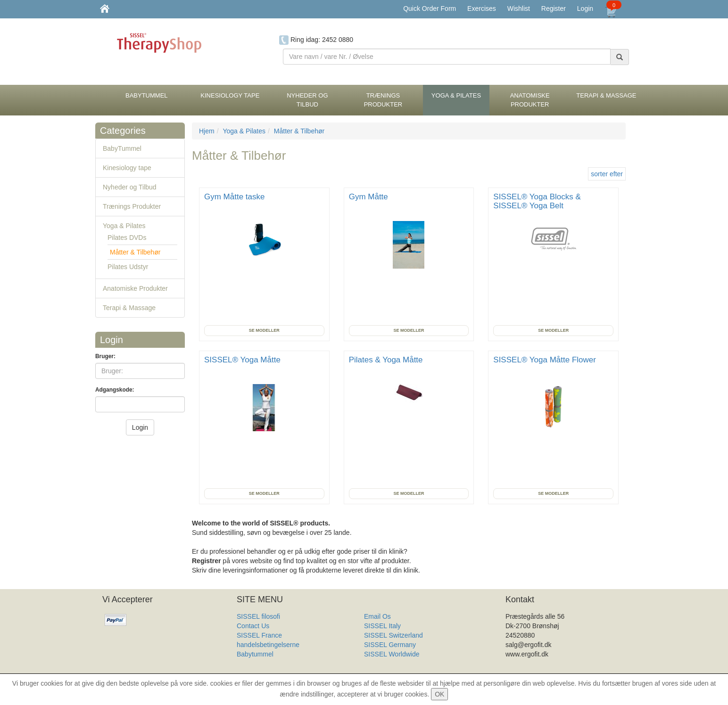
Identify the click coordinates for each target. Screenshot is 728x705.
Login (585, 8)
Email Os (377, 616)
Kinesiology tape (127, 168)
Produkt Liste (383, 664)
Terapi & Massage (129, 308)
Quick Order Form (430, 8)
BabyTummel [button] (147, 95)
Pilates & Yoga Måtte (387, 360)
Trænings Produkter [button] (383, 100)
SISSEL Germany (390, 645)
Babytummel (255, 654)
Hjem (207, 131)
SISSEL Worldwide (392, 654)
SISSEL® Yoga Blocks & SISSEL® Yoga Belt (537, 201)
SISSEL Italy (382, 626)
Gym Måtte (370, 197)
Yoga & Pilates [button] (456, 95)
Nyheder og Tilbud (130, 187)
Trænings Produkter (132, 206)
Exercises (482, 8)
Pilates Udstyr (128, 267)
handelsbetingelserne (268, 645)
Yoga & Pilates (124, 226)
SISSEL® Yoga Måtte (244, 360)
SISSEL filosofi (258, 616)
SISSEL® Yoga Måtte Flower (546, 360)
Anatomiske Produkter (135, 288)
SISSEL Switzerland (393, 635)
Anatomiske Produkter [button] (530, 100)
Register (554, 8)
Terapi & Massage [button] (606, 95)
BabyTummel (122, 148)
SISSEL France (259, 635)
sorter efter (607, 174)
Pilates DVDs (127, 238)
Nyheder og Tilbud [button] (307, 100)
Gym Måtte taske (236, 197)
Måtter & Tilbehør (135, 252)
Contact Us (253, 626)
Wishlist (519, 8)
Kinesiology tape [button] (230, 95)
